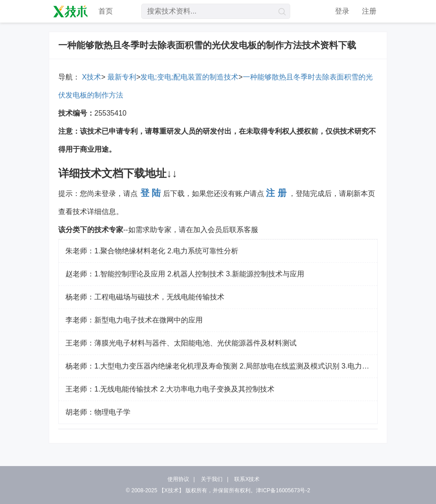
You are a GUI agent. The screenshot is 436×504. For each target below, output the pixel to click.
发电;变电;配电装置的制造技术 (189, 77)
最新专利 (121, 77)
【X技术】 (172, 490)
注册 (369, 11)
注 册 (276, 193)
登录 (342, 11)
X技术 (90, 77)
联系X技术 (247, 479)
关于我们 (212, 479)
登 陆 (151, 193)
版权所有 (196, 490)
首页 (106, 11)
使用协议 (178, 479)
